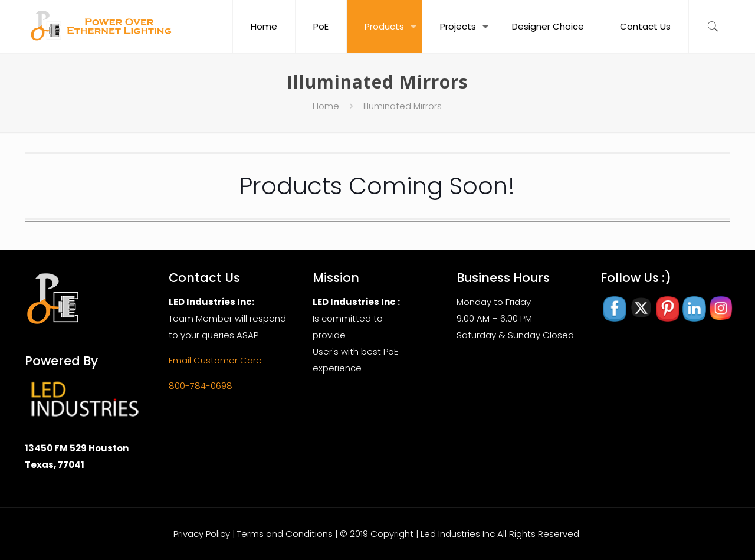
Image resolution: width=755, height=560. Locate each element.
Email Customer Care (215, 360)
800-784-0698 (201, 386)
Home (326, 106)
